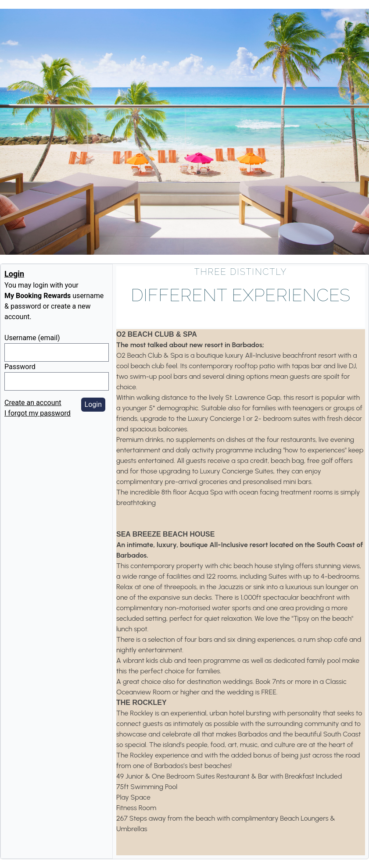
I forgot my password (38, 413)
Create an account (33, 403)
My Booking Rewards (38, 296)
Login (93, 404)
